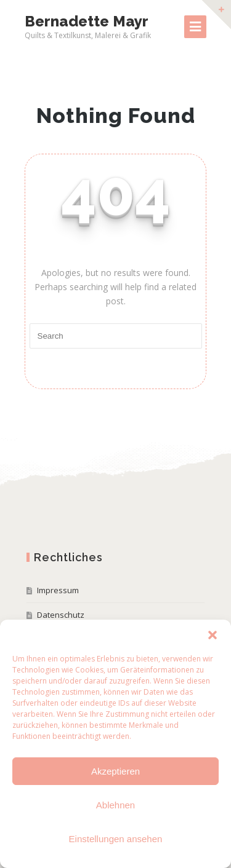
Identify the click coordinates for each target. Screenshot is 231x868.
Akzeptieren (115, 771)
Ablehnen (115, 805)
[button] (213, 635)
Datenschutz (61, 615)
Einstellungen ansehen (116, 839)
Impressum (58, 590)
